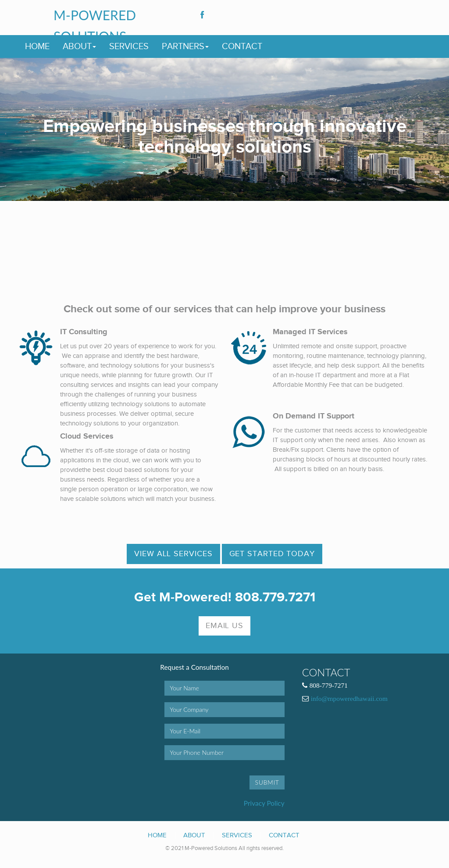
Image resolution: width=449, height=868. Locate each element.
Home (37, 46)
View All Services (173, 554)
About (79, 46)
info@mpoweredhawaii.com (349, 699)
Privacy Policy (264, 803)
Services (129, 46)
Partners (185, 46)
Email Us (224, 626)
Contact (242, 46)
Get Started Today (272, 554)
